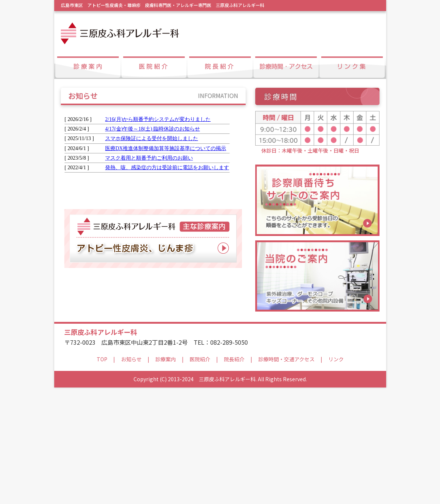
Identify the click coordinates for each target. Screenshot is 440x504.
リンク (336, 476)
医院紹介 (200, 476)
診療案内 (166, 476)
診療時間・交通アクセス (286, 476)
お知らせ (131, 476)
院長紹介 (234, 476)
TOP (102, 476)
